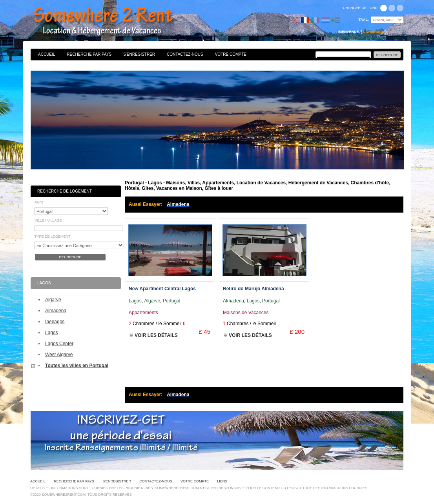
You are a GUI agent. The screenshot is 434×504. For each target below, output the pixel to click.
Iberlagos (55, 322)
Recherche (70, 257)
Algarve (53, 300)
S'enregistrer (139, 54)
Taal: (364, 20)
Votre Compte (231, 54)
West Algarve (59, 355)
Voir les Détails (156, 335)
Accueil (46, 54)
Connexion (374, 32)
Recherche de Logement (65, 191)
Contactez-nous (185, 54)
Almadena (56, 311)
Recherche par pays (89, 54)
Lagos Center (59, 344)
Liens (222, 481)
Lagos (52, 333)
